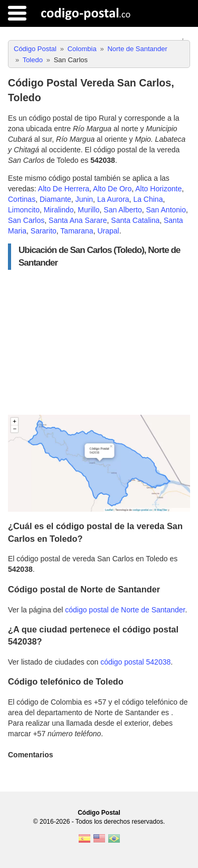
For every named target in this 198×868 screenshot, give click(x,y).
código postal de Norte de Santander (125, 610)
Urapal (108, 231)
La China (148, 199)
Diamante (55, 199)
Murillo (88, 210)
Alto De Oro (112, 189)
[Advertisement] (99, 342)
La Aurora (113, 199)
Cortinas (22, 199)
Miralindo (59, 210)
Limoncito (24, 210)
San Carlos (26, 220)
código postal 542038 (135, 662)
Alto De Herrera (64, 189)
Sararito (44, 231)
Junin (84, 199)
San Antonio (166, 210)
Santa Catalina (135, 220)
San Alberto (122, 210)
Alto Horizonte (158, 189)
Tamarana (77, 231)
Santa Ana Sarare (78, 220)
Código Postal (99, 813)
